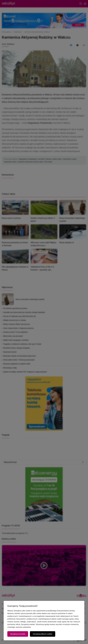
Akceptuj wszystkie (18, 634)
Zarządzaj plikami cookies (43, 634)
